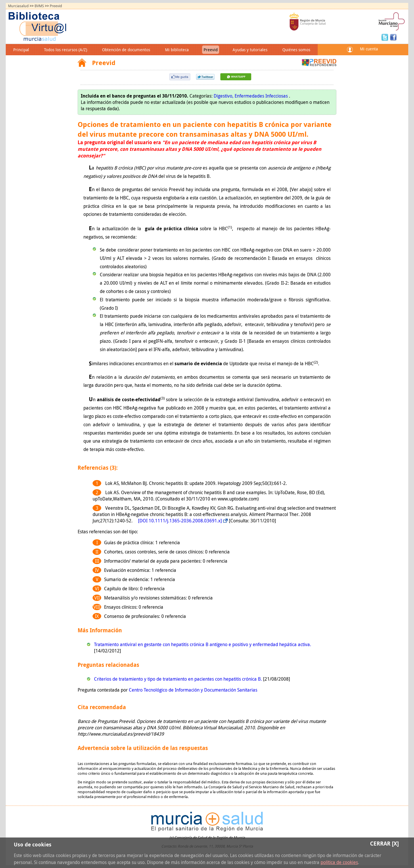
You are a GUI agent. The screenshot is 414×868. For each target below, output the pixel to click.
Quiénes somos (296, 50)
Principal (21, 50)
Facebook (393, 37)
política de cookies (339, 862)
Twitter (386, 37)
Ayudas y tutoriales (250, 50)
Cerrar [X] (384, 843)
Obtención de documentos (126, 50)
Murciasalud (18, 6)
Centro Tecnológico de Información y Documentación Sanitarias (193, 690)
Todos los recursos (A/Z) (66, 50)
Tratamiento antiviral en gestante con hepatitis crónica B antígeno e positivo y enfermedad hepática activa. (203, 644)
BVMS (39, 6)
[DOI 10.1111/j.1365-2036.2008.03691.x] (180, 521)
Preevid (56, 6)
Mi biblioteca (177, 50)
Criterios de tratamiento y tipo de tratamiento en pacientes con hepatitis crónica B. (179, 679)
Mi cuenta (369, 49)
